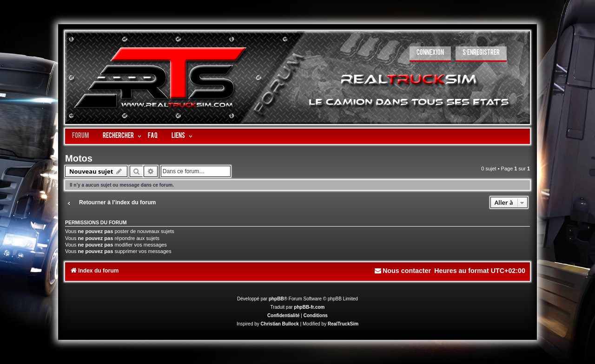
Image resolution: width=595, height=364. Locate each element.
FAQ (153, 136)
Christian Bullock (280, 324)
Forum (80, 136)
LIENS (178, 136)
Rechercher (118, 136)
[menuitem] (430, 54)
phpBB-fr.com (309, 307)
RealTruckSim (343, 324)
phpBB (276, 299)
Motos (79, 158)
